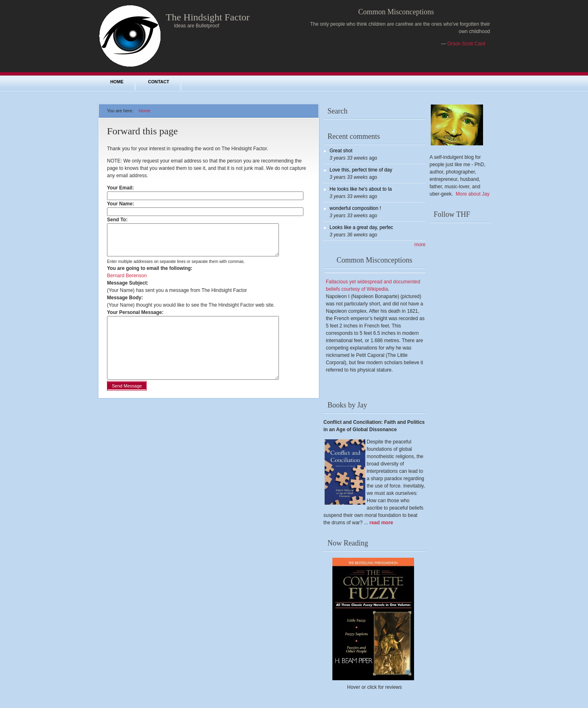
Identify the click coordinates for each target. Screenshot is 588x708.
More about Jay (473, 194)
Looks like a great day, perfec (361, 227)
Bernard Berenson (127, 282)
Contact (158, 82)
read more (381, 523)
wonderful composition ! (355, 208)
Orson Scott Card (466, 44)
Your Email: (122, 188)
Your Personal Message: (135, 318)
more (420, 245)
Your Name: (122, 204)
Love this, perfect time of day (361, 170)
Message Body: (125, 304)
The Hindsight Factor (208, 17)
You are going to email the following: (150, 274)
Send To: (119, 220)
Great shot (341, 151)
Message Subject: (128, 289)
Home (117, 82)
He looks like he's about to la (361, 189)
